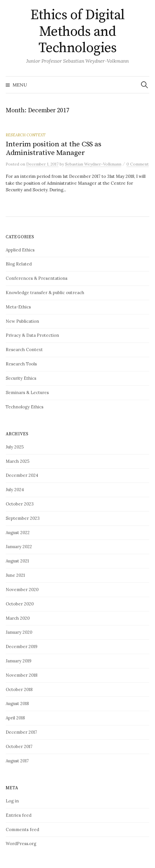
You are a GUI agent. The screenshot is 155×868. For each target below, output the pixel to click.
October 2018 (19, 689)
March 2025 (18, 461)
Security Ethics (21, 378)
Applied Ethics (20, 250)
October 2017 (19, 746)
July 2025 (15, 447)
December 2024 (22, 475)
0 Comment (138, 164)
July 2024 (15, 490)
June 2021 (15, 575)
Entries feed (19, 815)
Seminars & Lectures (27, 392)
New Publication (22, 321)
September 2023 (23, 518)
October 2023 (20, 504)
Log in (12, 801)
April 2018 (15, 718)
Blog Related (19, 264)
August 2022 (18, 533)
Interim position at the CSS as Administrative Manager (53, 148)
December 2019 (22, 646)
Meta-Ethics (18, 307)
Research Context (26, 135)
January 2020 (19, 632)
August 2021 (17, 561)
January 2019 (19, 661)
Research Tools (21, 364)
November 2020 (22, 590)
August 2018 (17, 703)
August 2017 (17, 761)
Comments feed (22, 829)
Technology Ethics (25, 407)
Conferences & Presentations (37, 278)
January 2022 (19, 547)
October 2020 (20, 604)
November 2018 (22, 675)
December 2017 (21, 732)
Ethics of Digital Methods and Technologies (77, 32)
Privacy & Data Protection (32, 335)
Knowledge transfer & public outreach (45, 293)
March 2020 (18, 618)
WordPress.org (21, 844)
